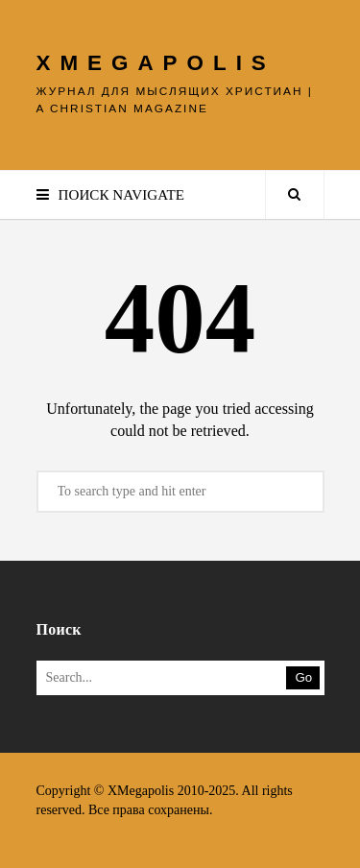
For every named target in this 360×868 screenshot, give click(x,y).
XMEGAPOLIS (156, 63)
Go (304, 677)
